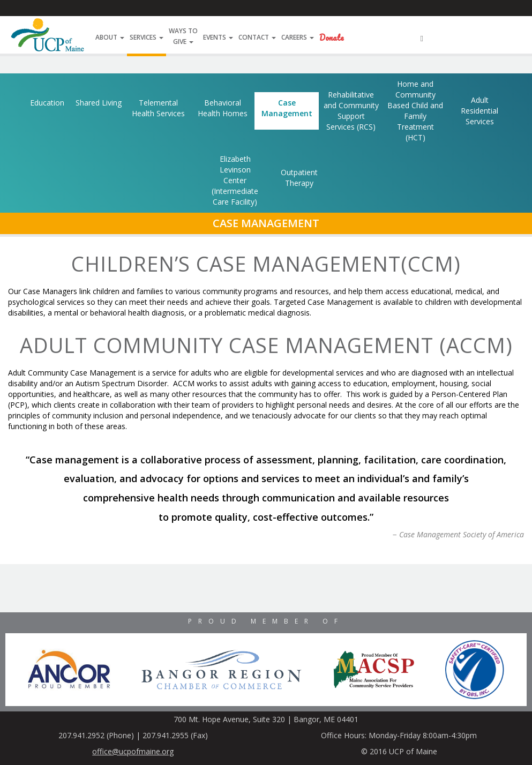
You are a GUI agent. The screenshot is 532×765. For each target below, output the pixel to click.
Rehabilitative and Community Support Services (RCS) (351, 111)
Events (218, 37)
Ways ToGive (183, 36)
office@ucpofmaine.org (133, 751)
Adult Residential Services (479, 111)
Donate (332, 37)
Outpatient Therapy (299, 178)
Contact (257, 37)
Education (47, 103)
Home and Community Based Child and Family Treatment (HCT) (415, 111)
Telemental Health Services (158, 108)
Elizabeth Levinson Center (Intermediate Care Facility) (235, 180)
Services (147, 37)
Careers (298, 37)
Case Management (287, 108)
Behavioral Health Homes (223, 108)
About (110, 37)
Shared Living (99, 103)
